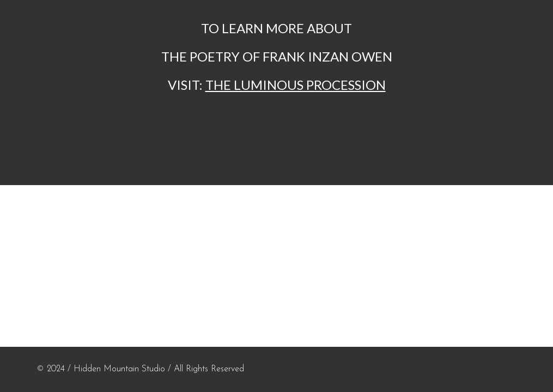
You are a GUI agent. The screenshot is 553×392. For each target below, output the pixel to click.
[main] (276, 57)
